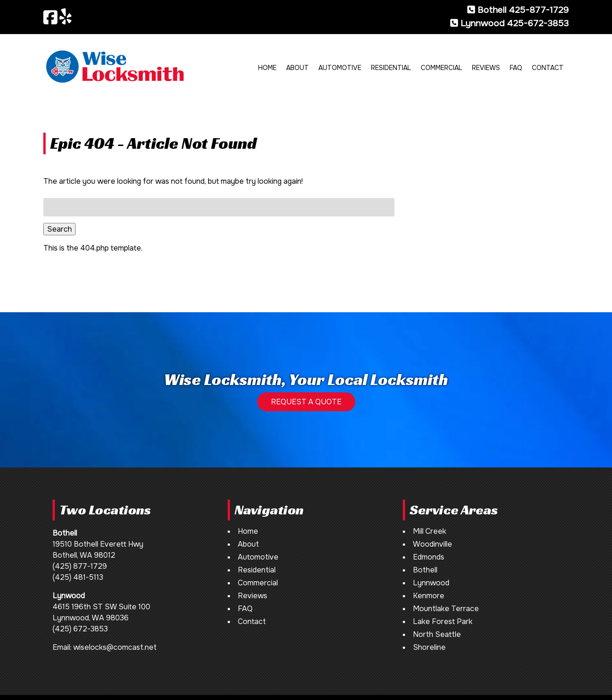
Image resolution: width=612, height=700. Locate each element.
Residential (391, 68)
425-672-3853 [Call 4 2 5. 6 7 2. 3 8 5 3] (538, 23)
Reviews (486, 68)
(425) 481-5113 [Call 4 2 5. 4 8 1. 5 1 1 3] (78, 577)
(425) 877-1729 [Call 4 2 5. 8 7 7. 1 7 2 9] (80, 566)
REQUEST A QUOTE (306, 402)
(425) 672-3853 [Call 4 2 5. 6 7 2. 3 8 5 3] (80, 629)
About (297, 68)
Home (267, 68)
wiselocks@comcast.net (115, 647)
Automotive (340, 68)
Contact (548, 68)
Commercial (441, 68)
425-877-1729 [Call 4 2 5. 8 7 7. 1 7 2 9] (539, 10)
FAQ (516, 68)
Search (59, 229)
